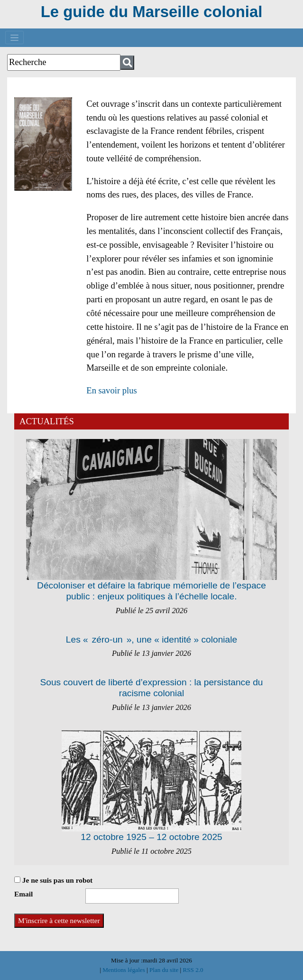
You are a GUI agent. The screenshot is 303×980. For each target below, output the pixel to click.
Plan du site (165, 970)
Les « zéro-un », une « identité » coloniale (151, 639)
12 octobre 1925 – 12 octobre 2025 (151, 837)
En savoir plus (112, 390)
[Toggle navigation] (14, 37)
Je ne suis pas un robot (53, 880)
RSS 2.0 (192, 970)
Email (23, 894)
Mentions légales (124, 970)
